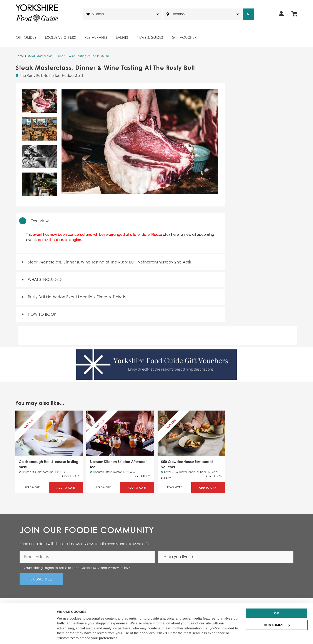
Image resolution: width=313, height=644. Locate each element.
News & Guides (150, 38)
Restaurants (96, 38)
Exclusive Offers (60, 38)
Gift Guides (26, 38)
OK (277, 599)
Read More (32, 488)
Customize (277, 611)
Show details (67, 635)
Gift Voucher (184, 38)
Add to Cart (66, 488)
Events (122, 38)
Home (20, 56)
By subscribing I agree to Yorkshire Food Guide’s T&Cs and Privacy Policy (76, 568)
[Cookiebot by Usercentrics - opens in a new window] (28, 636)
